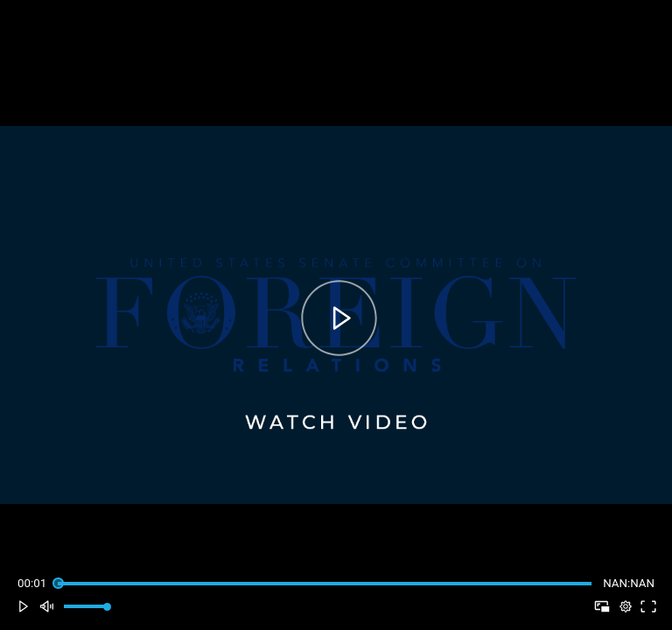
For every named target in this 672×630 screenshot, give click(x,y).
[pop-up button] (625, 607)
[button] (23, 607)
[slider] (324, 583)
